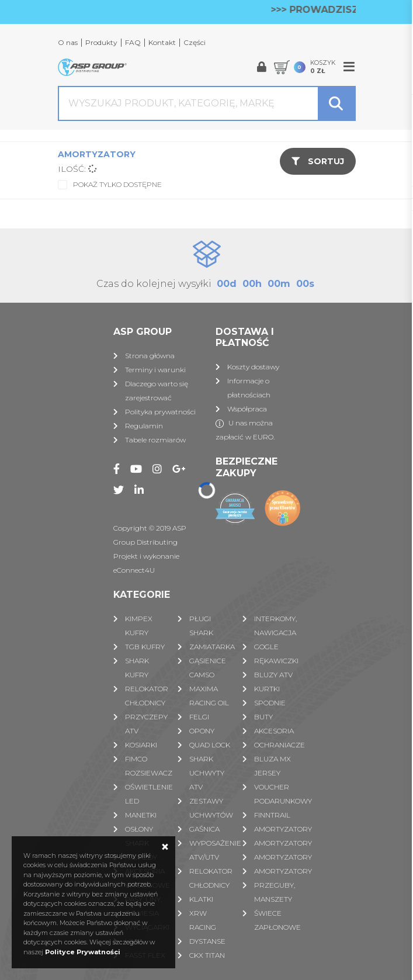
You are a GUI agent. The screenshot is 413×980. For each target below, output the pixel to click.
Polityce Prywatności (83, 952)
